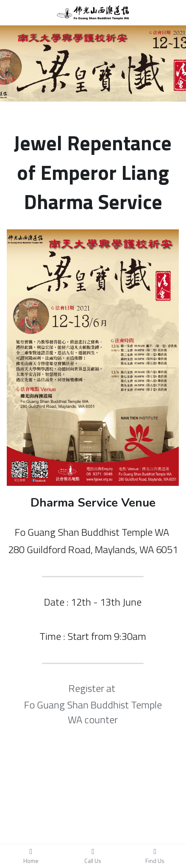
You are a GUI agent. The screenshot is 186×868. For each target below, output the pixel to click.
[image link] (93, 12)
